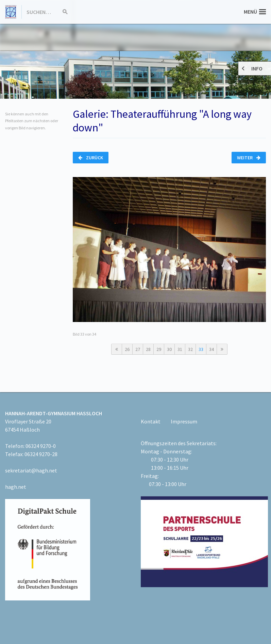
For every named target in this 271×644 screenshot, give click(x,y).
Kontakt (151, 421)
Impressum (184, 421)
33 (201, 349)
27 (138, 349)
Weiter (249, 158)
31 (180, 349)
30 (169, 349)
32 (190, 349)
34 (211, 349)
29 (159, 349)
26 (127, 349)
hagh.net (16, 487)
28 (148, 349)
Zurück (91, 158)
